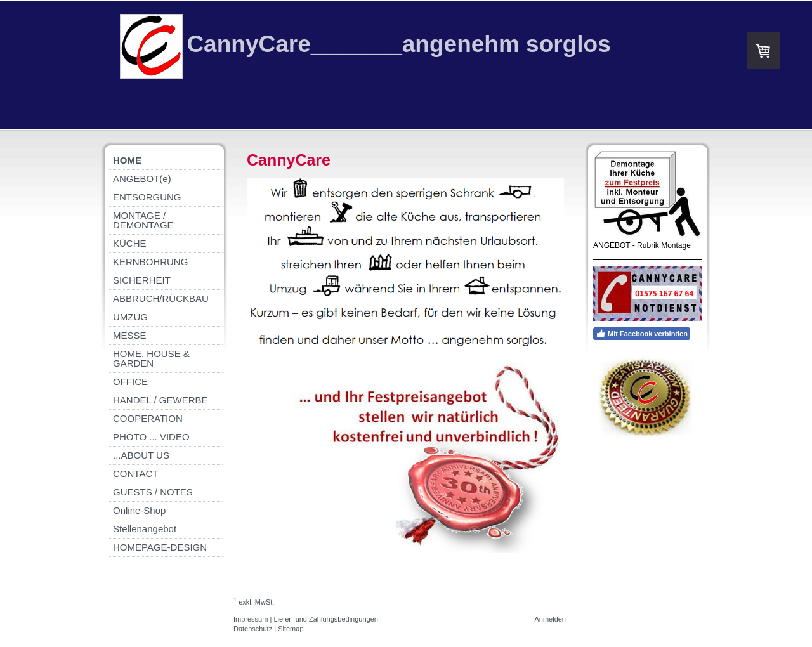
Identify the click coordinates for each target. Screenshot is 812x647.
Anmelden (550, 619)
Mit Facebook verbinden (642, 334)
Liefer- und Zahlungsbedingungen (326, 619)
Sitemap (291, 629)
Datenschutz (253, 629)
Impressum (251, 619)
